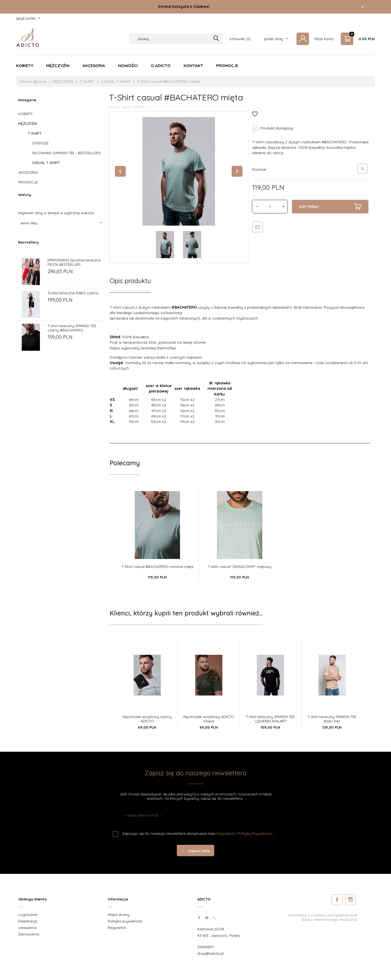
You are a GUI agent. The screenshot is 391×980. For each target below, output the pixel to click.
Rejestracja (28, 921)
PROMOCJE (227, 66)
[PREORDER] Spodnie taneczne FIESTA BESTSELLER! (74, 262)
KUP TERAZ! (330, 207)
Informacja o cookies (306, 915)
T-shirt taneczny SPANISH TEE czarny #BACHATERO (72, 328)
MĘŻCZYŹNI (58, 66)
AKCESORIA (94, 66)
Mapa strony (119, 915)
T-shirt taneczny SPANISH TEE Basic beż (332, 719)
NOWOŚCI (128, 66)
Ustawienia (27, 928)
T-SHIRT (34, 133)
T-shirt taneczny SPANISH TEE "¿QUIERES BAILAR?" (270, 719)
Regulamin (226, 833)
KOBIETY (25, 66)
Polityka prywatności (125, 921)
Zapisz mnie (195, 851)
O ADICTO (161, 66)
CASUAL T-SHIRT (46, 163)
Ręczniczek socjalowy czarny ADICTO (147, 719)
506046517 (206, 947)
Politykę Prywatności (255, 833)
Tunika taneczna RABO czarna (73, 293)
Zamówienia (29, 934)
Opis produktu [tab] (130, 281)
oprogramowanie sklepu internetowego (329, 917)
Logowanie (28, 915)
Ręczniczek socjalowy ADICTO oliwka (209, 719)
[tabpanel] (240, 368)
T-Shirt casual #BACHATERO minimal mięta (157, 567)
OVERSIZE (40, 143)
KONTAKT (193, 66)
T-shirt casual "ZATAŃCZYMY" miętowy (240, 567)
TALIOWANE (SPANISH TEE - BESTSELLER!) (66, 153)
